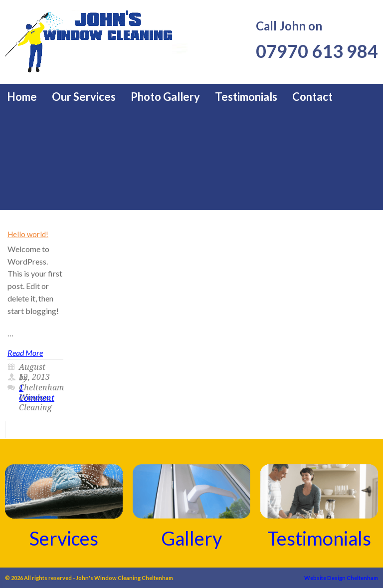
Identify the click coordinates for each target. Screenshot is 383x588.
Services (64, 538)
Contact (312, 97)
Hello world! (28, 234)
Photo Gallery (165, 97)
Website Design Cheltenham (341, 578)
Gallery (191, 538)
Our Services (84, 97)
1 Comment (37, 393)
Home (22, 97)
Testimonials (246, 97)
